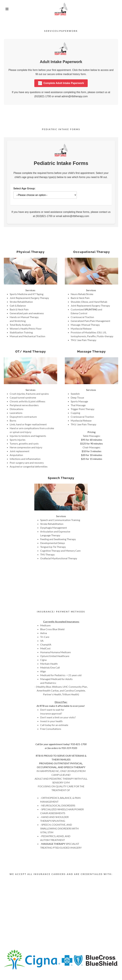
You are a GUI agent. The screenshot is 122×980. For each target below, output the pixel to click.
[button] (6, 9)
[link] (61, 9)
